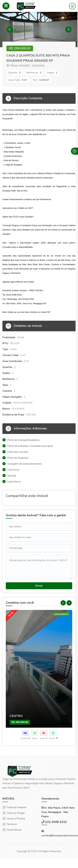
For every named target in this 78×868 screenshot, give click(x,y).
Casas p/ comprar (17, 807)
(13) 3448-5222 (56, 822)
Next (68, 30)
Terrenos (12, 824)
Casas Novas (14, 830)
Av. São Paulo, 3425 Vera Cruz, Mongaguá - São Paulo (58, 812)
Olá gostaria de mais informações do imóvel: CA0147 (39, 567)
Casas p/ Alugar (16, 813)
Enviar (39, 586)
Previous (10, 30)
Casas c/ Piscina (16, 819)
